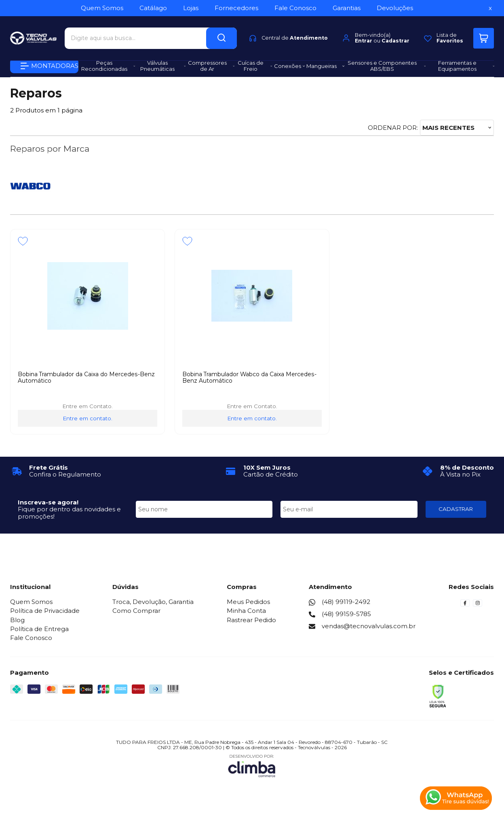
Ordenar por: (393, 128)
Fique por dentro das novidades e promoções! (69, 513)
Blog (17, 620)
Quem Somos (31, 602)
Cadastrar (395, 38)
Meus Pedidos (248, 602)
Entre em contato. (88, 418)
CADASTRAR (456, 509)
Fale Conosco (31, 638)
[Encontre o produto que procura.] (221, 35)
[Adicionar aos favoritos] (23, 241)
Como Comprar (136, 611)
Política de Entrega (39, 629)
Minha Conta (246, 611)
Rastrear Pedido (251, 620)
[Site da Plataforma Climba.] (252, 766)
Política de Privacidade (45, 611)
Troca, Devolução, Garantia (153, 602)
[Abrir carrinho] (484, 35)
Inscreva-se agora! (48, 502)
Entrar (364, 38)
